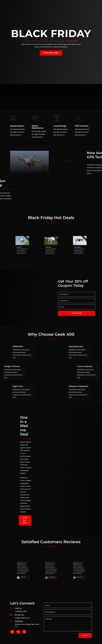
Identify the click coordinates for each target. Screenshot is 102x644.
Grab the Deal (25, 520)
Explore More (51, 53)
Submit (85, 635)
